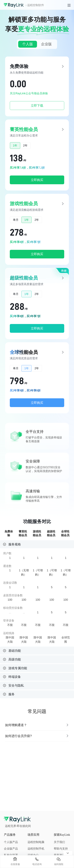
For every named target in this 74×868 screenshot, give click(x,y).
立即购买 (37, 180)
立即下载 (37, 106)
